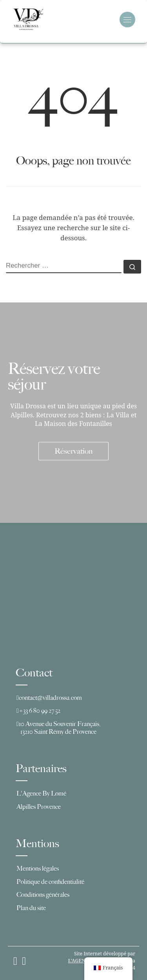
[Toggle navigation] (127, 20)
